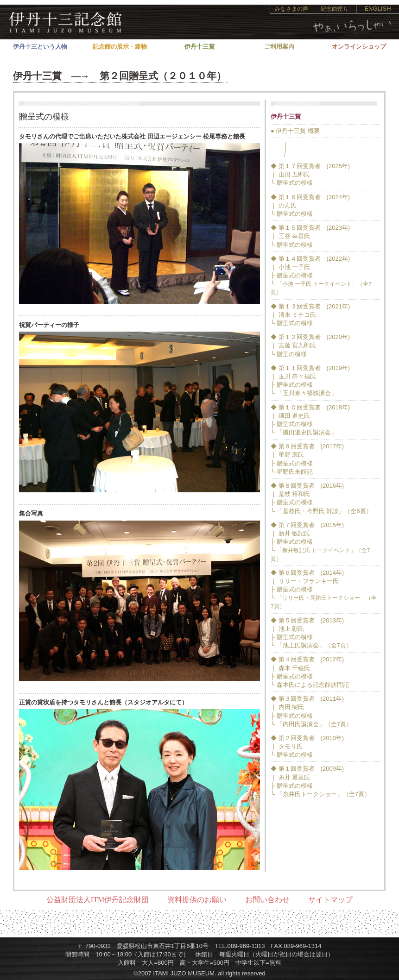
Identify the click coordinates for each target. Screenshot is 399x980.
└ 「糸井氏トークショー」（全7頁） (320, 794)
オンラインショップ (359, 47)
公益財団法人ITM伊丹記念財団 (98, 900)
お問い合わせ (267, 900)
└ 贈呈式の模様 (292, 183)
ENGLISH (377, 9)
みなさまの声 (291, 9)
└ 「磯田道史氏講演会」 (304, 432)
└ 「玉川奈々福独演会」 (304, 393)
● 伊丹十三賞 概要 (295, 131)
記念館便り (335, 9)
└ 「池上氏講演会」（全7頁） (311, 645)
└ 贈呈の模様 (289, 354)
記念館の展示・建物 (120, 47)
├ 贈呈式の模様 (292, 275)
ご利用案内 (279, 47)
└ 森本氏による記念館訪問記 (310, 685)
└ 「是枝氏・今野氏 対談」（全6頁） (321, 511)
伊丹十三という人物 (40, 47)
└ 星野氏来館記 (292, 472)
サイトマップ (330, 900)
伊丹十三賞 (199, 47)
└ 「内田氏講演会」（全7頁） (311, 724)
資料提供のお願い (197, 900)
